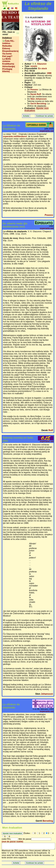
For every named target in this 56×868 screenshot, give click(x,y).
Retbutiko (7, 46)
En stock (42, 68)
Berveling (48, 821)
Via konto (7, 54)
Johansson (47, 694)
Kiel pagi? (7, 56)
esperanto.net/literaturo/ (15, 136)
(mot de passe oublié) (12, 842)
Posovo (34, 90)
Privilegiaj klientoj (7, 70)
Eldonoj (6, 48)
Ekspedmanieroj (10, 51)
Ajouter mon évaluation (36, 109)
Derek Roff (36, 94)
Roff (51, 430)
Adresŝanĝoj (9, 66)
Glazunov (42, 64)
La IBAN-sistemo (7, 60)
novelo (34, 66)
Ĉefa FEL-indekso (9, 42)
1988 (49, 73)
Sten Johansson (38, 99)
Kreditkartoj (8, 64)
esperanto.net (47, 131)
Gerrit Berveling (38, 104)
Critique (28, 87)
